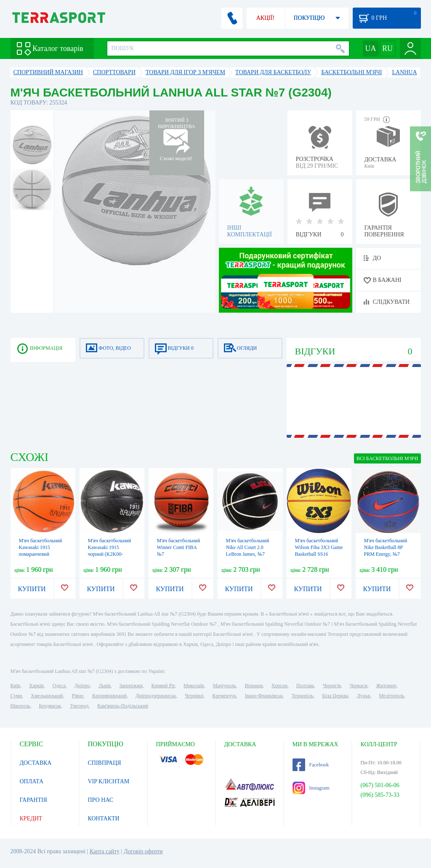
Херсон (279, 686)
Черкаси (359, 686)
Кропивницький (109, 696)
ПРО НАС (101, 800)
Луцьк (364, 696)
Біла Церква (335, 696)
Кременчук (224, 696)
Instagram (311, 788)
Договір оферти (143, 851)
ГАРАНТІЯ (33, 800)
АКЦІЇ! (266, 18)
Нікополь (20, 706)
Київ (15, 686)
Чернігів (332, 686)
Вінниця (254, 686)
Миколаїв (194, 686)
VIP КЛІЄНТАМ (109, 781)
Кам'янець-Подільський (123, 706)
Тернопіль (303, 696)
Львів (104, 686)
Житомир (386, 686)
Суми (16, 696)
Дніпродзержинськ (156, 696)
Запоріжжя (131, 686)
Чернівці (194, 696)
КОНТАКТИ (104, 818)
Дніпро (82, 686)
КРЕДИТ (31, 818)
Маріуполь (225, 686)
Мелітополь (391, 696)
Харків (36, 686)
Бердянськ (50, 706)
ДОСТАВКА (36, 763)
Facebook (311, 765)
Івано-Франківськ (264, 696)
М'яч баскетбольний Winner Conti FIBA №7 (179, 547)
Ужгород (79, 706)
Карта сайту (105, 851)
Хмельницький (47, 696)
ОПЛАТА (32, 781)
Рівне (78, 696)
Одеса (59, 686)
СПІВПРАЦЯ (105, 763)
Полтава (305, 686)
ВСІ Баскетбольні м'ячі (387, 458)
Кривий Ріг (163, 686)
